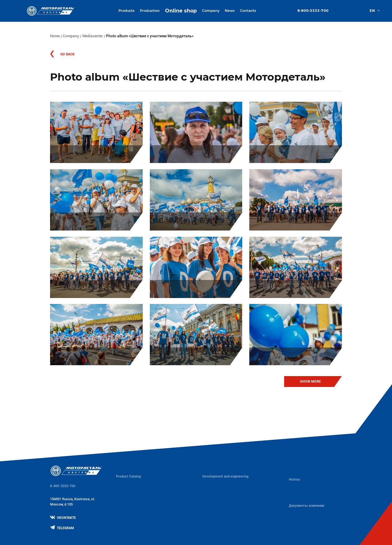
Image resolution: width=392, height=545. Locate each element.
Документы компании (307, 506)
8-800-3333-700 (313, 11)
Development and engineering (225, 476)
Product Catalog (128, 476)
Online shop (181, 11)
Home (55, 36)
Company (71, 36)
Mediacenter (93, 36)
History (295, 480)
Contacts (248, 11)
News (230, 11)
